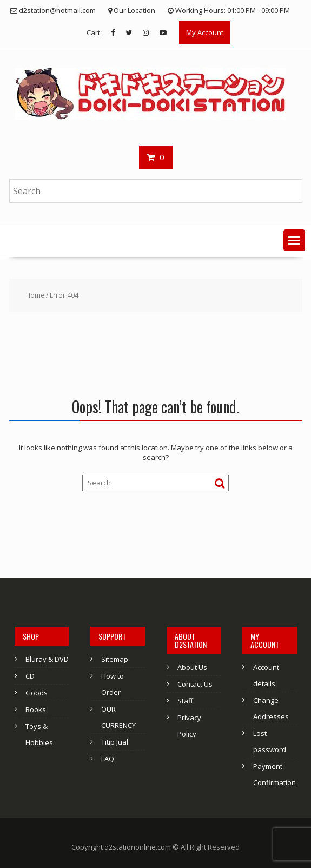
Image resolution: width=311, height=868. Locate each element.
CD (30, 676)
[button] (294, 240)
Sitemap (115, 659)
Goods (37, 693)
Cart (93, 32)
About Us (192, 667)
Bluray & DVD (47, 659)
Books (36, 709)
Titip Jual (115, 742)
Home (35, 295)
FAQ (108, 759)
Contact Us (195, 684)
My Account (205, 32)
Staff (185, 701)
